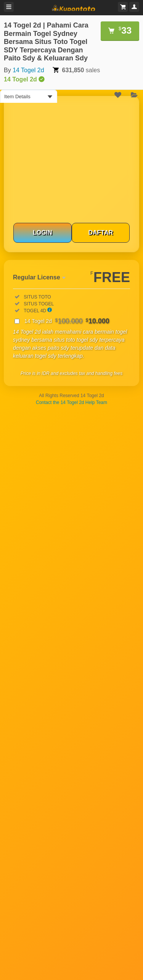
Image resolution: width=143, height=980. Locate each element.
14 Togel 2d (28, 70)
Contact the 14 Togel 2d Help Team (71, 402)
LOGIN (43, 233)
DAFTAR (100, 233)
